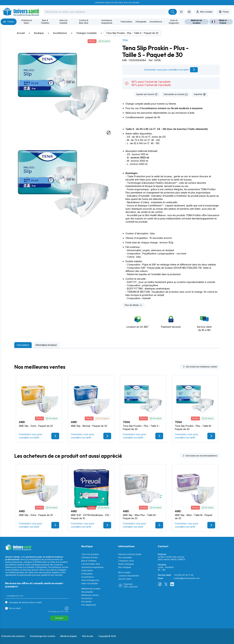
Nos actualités (125, 558)
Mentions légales (69, 636)
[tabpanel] (117, 351)
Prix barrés (87, 602)
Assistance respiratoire (107, 22)
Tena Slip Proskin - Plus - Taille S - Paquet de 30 (132, 33)
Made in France (219, 22)
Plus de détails (133, 305)
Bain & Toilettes (45, 22)
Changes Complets (87, 33)
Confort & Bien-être (84, 22)
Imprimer (200, 94)
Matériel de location (196, 22)
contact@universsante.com (187, 578)
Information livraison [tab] (46, 345)
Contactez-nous (126, 561)
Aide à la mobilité (63, 22)
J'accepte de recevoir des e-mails (25, 602)
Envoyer (59, 618)
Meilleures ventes (90, 595)
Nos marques (125, 567)
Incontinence (156, 22)
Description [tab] (23, 345)
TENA (125, 40)
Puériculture (126, 22)
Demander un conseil (176, 94)
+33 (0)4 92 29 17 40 (183, 575)
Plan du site (88, 636)
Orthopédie (141, 22)
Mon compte (124, 572)
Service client (125, 579)
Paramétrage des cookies (42, 636)
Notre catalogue (126, 564)
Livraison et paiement (129, 576)
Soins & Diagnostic (174, 22)
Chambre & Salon (26, 22)
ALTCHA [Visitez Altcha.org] (64, 611)
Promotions (87, 598)
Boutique (39, 33)
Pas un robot (15, 608)
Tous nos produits (90, 554)
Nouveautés (87, 592)
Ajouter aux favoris (147, 94)
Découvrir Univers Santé (130, 554)
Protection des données (13, 636)
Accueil (21, 33)
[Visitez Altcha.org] (67, 608)
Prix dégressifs (89, 605)
